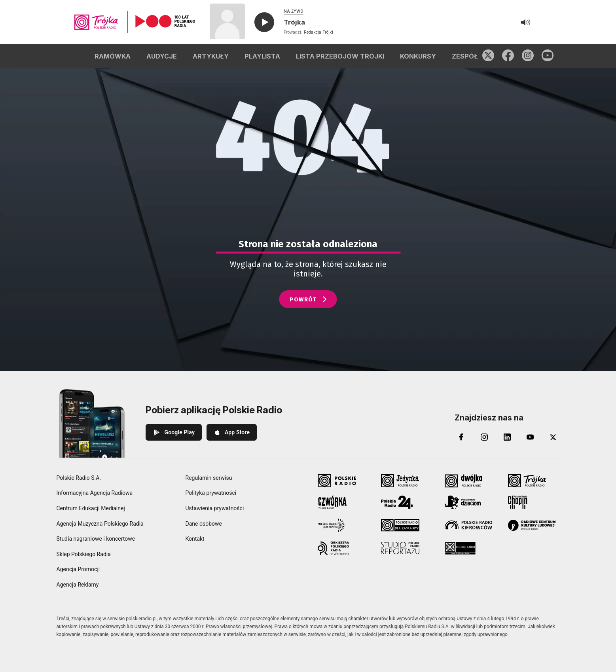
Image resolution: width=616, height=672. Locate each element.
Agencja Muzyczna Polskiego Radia (100, 524)
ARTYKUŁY (211, 56)
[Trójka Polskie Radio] (534, 481)
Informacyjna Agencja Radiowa (95, 493)
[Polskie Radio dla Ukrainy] (344, 525)
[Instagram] (484, 437)
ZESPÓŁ (465, 56)
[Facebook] (461, 437)
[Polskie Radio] (344, 481)
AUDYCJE (162, 56)
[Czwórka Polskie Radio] (344, 502)
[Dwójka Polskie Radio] (471, 481)
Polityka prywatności (211, 493)
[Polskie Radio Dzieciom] (471, 502)
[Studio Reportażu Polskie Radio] (407, 548)
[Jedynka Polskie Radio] (407, 481)
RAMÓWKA (113, 56)
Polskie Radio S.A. (79, 478)
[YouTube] (530, 437)
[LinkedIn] (507, 437)
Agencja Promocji (78, 569)
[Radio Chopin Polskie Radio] (534, 502)
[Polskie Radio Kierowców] (471, 525)
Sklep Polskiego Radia (84, 554)
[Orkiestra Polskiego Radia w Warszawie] (344, 548)
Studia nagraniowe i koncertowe (96, 539)
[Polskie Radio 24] (407, 502)
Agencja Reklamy (78, 585)
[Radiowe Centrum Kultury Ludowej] (534, 525)
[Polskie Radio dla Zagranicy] (407, 525)
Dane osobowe (204, 524)
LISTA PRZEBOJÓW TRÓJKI (340, 56)
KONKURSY (418, 56)
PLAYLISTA (262, 56)
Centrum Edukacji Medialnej (91, 508)
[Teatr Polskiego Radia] (471, 548)
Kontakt (195, 539)
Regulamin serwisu (209, 478)
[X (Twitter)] (553, 437)
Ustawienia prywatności (215, 508)
